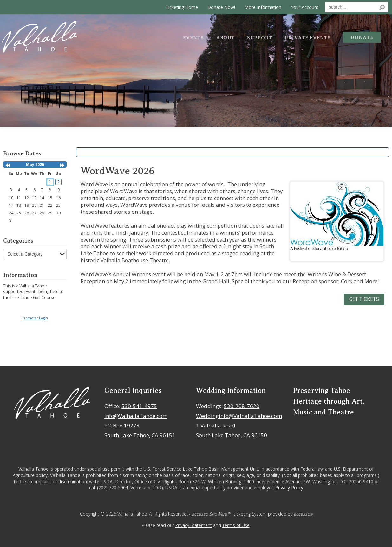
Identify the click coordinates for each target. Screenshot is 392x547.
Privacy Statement (194, 525)
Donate (362, 37)
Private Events (308, 38)
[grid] (35, 197)
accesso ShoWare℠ (211, 514)
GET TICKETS (364, 299)
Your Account (305, 7)
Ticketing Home (182, 7)
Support (260, 38)
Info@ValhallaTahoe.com (136, 416)
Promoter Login (35, 318)
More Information (263, 7)
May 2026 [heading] (35, 164)
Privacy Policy (289, 488)
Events (193, 38)
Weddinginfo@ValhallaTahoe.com (239, 416)
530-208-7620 (242, 406)
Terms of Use (236, 525)
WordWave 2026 (118, 171)
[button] (8, 165)
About (225, 38)
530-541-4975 (139, 406)
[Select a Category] (35, 254)
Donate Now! (221, 7)
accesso (303, 514)
